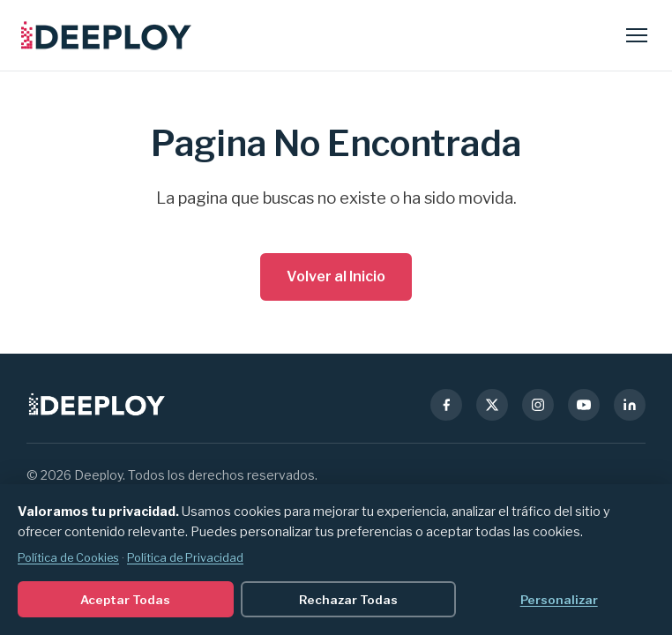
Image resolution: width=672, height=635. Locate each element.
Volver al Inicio (336, 276)
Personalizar (559, 600)
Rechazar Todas (348, 600)
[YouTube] (584, 405)
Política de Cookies (68, 558)
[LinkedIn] (630, 405)
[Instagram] (538, 405)
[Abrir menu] (637, 35)
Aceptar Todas (125, 600)
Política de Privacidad (185, 558)
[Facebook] (446, 405)
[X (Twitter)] (492, 405)
